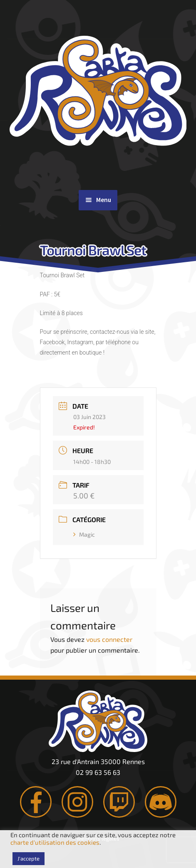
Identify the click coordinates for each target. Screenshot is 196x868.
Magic (84, 534)
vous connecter (109, 639)
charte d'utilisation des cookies (55, 842)
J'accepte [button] (29, 858)
